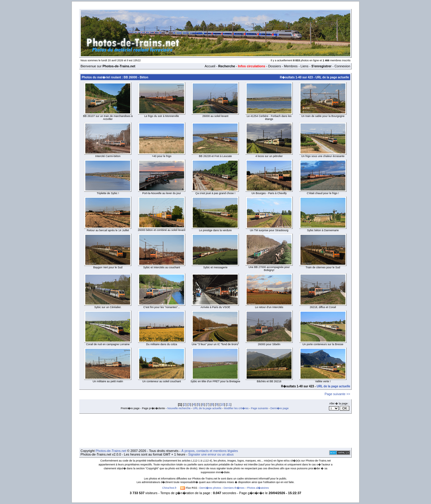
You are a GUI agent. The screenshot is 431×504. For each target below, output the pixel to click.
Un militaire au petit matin (108, 381)
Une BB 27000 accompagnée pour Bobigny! (269, 269)
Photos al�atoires (258, 488)
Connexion (342, 66)
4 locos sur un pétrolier (269, 156)
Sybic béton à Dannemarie (323, 230)
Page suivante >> (337, 394)
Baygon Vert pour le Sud (108, 267)
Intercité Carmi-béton (108, 156)
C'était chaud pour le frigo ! (323, 193)
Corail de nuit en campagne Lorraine (108, 344)
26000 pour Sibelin (269, 344)
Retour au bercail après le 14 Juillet (108, 230)
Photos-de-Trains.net (111, 451)
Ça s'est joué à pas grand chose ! (215, 193)
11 (229, 404)
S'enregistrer (321, 66)
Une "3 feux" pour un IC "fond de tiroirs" (215, 344)
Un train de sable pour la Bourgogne (323, 116)
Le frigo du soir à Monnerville (162, 116)
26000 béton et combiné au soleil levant (162, 230)
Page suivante (259, 408)
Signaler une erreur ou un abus (211, 454)
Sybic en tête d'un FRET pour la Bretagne (215, 381)
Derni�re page (279, 408)
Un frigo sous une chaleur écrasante (323, 156)
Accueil (210, 66)
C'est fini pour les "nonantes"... (162, 307)
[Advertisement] (215, 431)
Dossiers (275, 66)
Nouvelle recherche (179, 408)
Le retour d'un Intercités (269, 307)
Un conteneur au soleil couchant (162, 381)
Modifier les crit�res (236, 408)
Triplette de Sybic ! (108, 193)
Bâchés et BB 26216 (269, 381)
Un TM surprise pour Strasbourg (269, 230)
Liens (304, 66)
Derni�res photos (210, 488)
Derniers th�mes (234, 488)
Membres (291, 66)
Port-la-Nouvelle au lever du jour (161, 193)
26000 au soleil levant (215, 116)
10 (222, 404)
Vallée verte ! (323, 381)
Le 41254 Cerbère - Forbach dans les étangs (269, 118)
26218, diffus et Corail (323, 307)
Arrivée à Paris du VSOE (215, 307)
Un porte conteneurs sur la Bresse (323, 344)
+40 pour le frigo (161, 156)
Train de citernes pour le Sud (323, 267)
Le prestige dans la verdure (215, 230)
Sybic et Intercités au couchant (162, 267)
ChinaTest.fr (169, 488)
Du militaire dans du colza (161, 344)
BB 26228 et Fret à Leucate (215, 156)
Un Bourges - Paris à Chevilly (269, 193)
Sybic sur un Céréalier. (108, 307)
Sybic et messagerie (215, 267)
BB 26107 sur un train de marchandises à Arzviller (108, 118)
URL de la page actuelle (332, 77)
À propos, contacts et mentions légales (210, 451)
